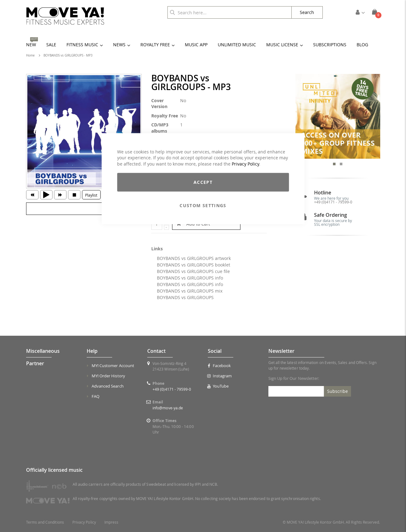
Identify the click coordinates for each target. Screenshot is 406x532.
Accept (203, 182)
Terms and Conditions (45, 522)
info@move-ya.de (168, 408)
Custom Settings (203, 205)
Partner (35, 363)
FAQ (96, 396)
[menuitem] (362, 45)
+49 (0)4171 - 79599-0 (333, 202)
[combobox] (230, 12)
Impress (111, 522)
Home (30, 55)
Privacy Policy (245, 164)
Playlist (91, 195)
